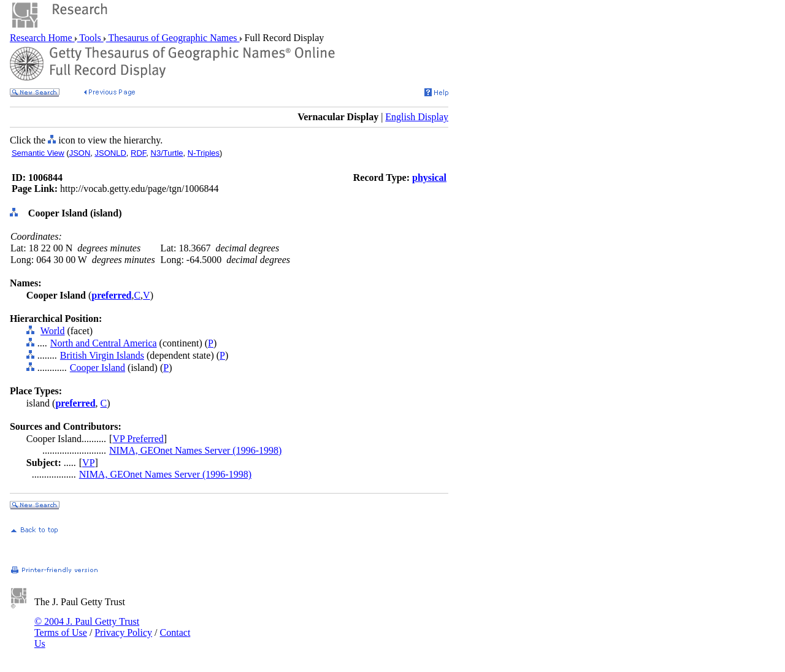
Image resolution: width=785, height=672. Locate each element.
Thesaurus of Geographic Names (173, 38)
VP (88, 463)
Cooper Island (98, 368)
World (53, 331)
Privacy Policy (123, 632)
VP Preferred (138, 439)
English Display (417, 117)
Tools (90, 38)
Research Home (42, 38)
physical (429, 178)
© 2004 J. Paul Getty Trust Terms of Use (87, 627)
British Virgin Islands (102, 355)
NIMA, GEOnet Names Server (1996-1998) (195, 450)
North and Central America (104, 343)
